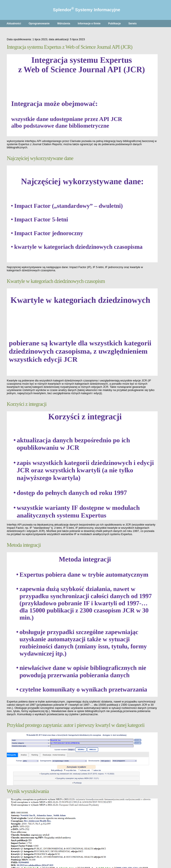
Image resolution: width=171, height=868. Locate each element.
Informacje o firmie (89, 24)
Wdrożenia (64, 24)
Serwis (132, 24)
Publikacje (114, 24)
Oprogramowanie (39, 24)
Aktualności (14, 24)
